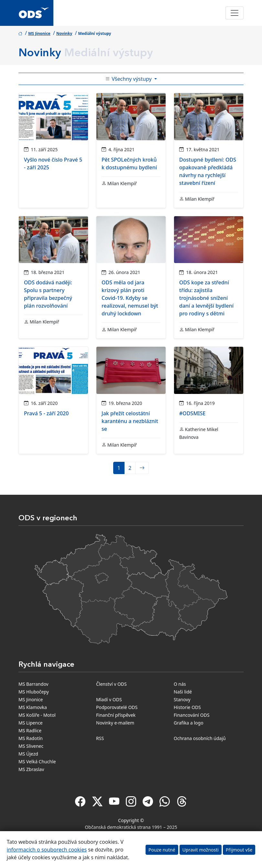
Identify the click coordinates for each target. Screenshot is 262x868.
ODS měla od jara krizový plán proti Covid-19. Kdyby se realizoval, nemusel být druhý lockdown (130, 298)
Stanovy (182, 699)
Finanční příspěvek (116, 715)
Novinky (64, 33)
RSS (100, 738)
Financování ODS (192, 715)
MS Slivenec (31, 746)
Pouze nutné (162, 850)
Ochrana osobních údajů (200, 738)
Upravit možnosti (201, 850)
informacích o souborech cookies (47, 850)
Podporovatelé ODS (117, 707)
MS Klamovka (33, 707)
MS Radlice (30, 730)
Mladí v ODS (109, 699)
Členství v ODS (111, 684)
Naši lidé (183, 692)
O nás (180, 684)
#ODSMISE (192, 413)
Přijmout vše (239, 850)
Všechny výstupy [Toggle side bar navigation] (129, 79)
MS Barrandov (33, 684)
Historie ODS (187, 707)
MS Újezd (28, 754)
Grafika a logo (189, 723)
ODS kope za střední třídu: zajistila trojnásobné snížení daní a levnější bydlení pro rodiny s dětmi (206, 298)
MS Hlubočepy (34, 692)
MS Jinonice (39, 33)
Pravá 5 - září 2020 (46, 413)
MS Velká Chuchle (37, 762)
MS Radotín (31, 738)
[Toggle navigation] (235, 13)
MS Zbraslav (31, 769)
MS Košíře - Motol (37, 715)
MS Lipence (31, 723)
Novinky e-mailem (115, 723)
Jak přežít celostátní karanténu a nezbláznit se (130, 421)
